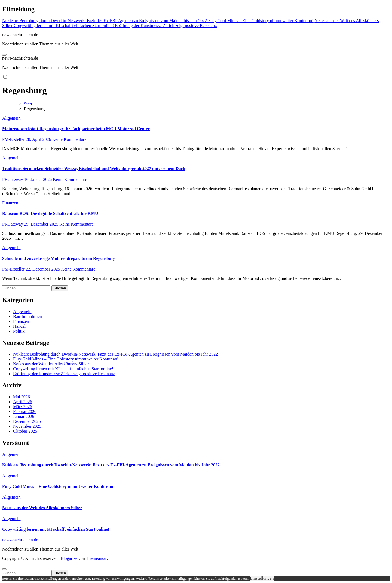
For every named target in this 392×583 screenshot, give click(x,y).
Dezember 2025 (27, 421)
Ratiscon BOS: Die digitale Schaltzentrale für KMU (50, 213)
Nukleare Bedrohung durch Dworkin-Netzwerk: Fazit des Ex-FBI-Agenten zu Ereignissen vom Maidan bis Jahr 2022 (115, 354)
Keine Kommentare (69, 139)
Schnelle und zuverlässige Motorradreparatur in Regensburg (59, 258)
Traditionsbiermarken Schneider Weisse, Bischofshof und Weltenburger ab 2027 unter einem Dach (94, 168)
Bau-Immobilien (27, 316)
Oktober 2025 (25, 431)
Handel (19, 326)
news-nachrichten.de (20, 35)
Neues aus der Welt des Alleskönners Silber (51, 364)
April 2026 (23, 402)
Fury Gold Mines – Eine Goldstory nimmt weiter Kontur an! (66, 359)
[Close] (4, 569)
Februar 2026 (25, 412)
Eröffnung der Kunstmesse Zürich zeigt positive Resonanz (64, 374)
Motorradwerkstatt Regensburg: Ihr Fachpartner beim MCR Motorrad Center (76, 129)
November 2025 (27, 426)
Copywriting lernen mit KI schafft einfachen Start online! (63, 369)
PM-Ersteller (14, 139)
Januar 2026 (24, 416)
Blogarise (69, 558)
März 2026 (23, 407)
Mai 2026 (22, 397)
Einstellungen (262, 578)
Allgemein (11, 118)
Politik (19, 331)
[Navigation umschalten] (4, 55)
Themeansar (97, 558)
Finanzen (10, 203)
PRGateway (13, 179)
